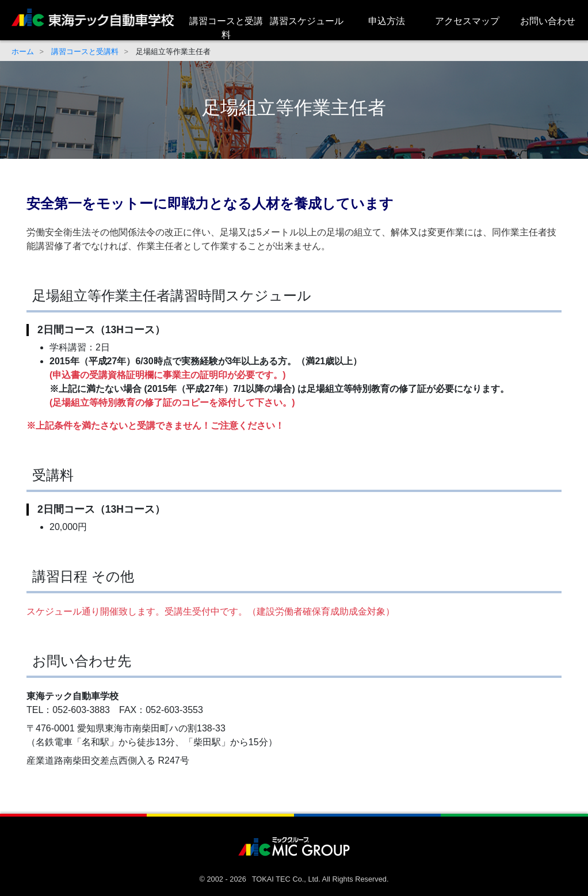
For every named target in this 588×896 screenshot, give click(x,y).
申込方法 (387, 21)
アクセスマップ (467, 21)
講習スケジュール (307, 21)
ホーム (23, 52)
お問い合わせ (548, 21)
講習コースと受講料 (226, 28)
